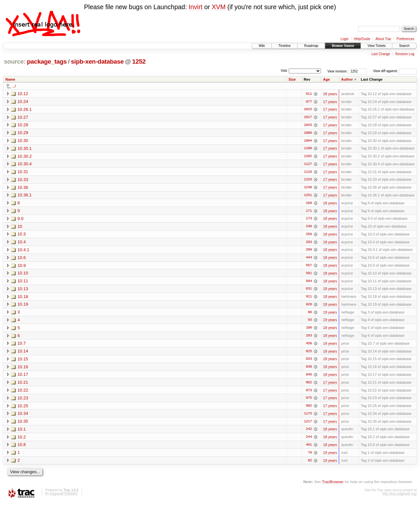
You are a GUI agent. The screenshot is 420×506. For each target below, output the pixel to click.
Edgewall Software (63, 497)
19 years (330, 314)
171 (309, 212)
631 (309, 291)
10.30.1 (24, 149)
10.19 (23, 306)
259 (309, 235)
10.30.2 (24, 157)
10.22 (23, 393)
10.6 (21, 259)
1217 (308, 424)
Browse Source (343, 46)
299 (309, 251)
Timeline (284, 46)
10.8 (21, 448)
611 (309, 94)
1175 (308, 416)
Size (292, 79)
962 (309, 385)
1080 (308, 133)
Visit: (284, 71)
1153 (308, 180)
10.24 (23, 101)
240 (309, 228)
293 (309, 243)
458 (309, 346)
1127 (308, 165)
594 (309, 283)
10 (20, 227)
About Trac (383, 39)
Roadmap (311, 46)
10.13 (23, 290)
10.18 (23, 298)
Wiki (262, 46)
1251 (308, 196)
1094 (308, 141)
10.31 (23, 172)
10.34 (23, 416)
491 (309, 448)
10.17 (23, 377)
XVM (219, 7)
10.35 (23, 424)
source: (15, 61)
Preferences (406, 39)
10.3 (21, 235)
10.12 (23, 94)
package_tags (47, 61)
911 (309, 298)
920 (309, 306)
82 (310, 464)
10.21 (23, 385)
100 (309, 330)
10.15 (23, 361)
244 (309, 440)
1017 (308, 117)
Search (404, 46)
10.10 (23, 275)
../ (14, 86)
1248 (308, 188)
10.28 (23, 125)
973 (309, 393)
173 (309, 220)
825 (309, 354)
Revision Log (405, 54)
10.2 (21, 440)
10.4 (21, 243)
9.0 (20, 220)
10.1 (21, 432)
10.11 (23, 283)
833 (309, 361)
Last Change (381, 54)
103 (309, 338)
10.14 (23, 353)
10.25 (23, 408)
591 (309, 275)
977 (309, 102)
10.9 (21, 267)
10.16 (23, 369)
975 (309, 401)
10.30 (23, 141)
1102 (308, 157)
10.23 (23, 401)
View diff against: (395, 71)
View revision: (338, 71)
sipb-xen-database (97, 61)
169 (309, 204)
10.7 (21, 345)
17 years (330, 102)
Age (327, 79)
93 (310, 322)
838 (309, 369)
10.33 (23, 180)
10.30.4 (24, 164)
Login (345, 39)
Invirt (196, 7)
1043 (308, 125)
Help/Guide (362, 39)
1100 (308, 149)
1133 (308, 172)
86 (310, 314)
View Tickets (377, 46)
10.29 (23, 133)
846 (309, 377)
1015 (308, 110)
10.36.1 (24, 196)
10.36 (23, 188)
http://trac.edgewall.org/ (400, 497)
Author (347, 79)
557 (309, 267)
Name (10, 79)
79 (310, 456)
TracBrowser (333, 485)
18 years (330, 94)
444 (309, 259)
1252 (139, 61)
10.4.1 (23, 251)
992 (309, 409)
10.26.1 (24, 109)
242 (309, 432)
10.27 (23, 117)
